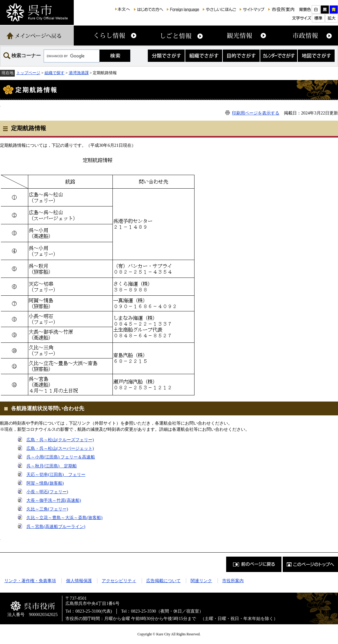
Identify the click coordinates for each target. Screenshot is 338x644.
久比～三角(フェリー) (47, 509)
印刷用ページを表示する (256, 113)
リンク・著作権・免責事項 (30, 581)
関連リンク (201, 581)
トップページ (28, 73)
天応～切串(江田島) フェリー (56, 474)
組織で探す (55, 73)
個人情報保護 (79, 581)
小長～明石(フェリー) (47, 492)
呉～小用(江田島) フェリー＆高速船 (61, 457)
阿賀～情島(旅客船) (45, 483)
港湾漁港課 (79, 73)
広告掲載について (163, 581)
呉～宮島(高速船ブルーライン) (56, 526)
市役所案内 (233, 581)
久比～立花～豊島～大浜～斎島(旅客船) (65, 518)
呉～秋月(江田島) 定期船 (52, 466)
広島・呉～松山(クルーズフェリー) (60, 440)
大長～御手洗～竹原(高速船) (54, 500)
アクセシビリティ (119, 581)
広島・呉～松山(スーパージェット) (60, 448)
